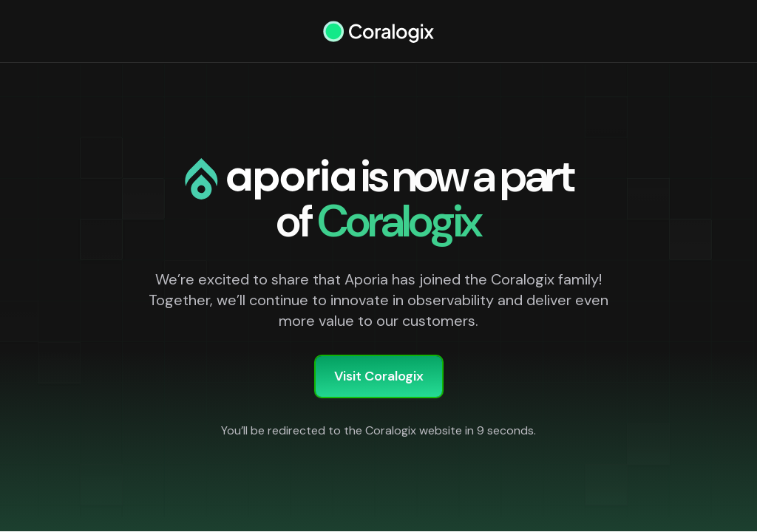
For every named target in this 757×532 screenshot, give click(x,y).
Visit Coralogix (379, 376)
